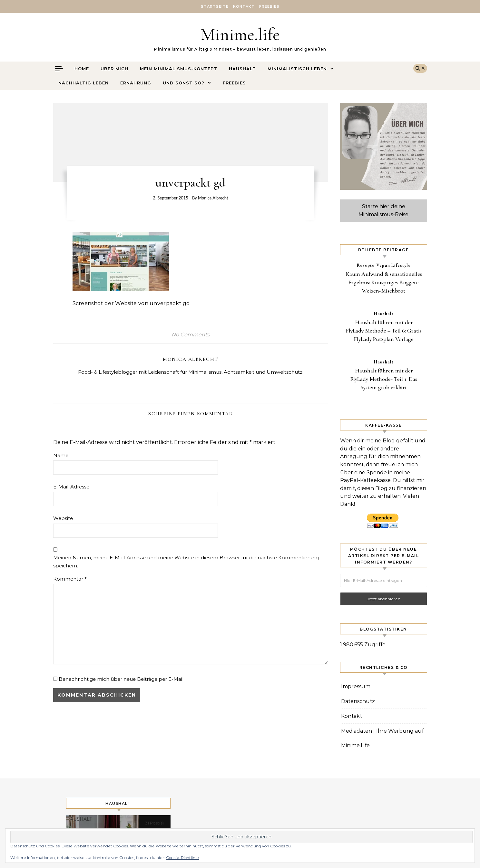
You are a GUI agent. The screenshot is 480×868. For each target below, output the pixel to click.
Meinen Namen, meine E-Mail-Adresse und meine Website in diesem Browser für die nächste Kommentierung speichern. (186, 562)
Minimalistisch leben (297, 69)
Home (82, 69)
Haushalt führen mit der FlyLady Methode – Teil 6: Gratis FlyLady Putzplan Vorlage (384, 331)
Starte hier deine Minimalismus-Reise (383, 210)
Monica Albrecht (213, 198)
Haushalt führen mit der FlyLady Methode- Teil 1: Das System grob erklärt (384, 379)
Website (63, 518)
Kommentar (70, 579)
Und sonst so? (184, 83)
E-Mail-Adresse (71, 487)
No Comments (191, 335)
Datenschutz (358, 701)
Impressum (356, 686)
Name (61, 455)
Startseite (215, 6)
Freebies (269, 6)
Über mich (114, 69)
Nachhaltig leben (83, 83)
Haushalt (242, 69)
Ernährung (136, 83)
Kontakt (244, 6)
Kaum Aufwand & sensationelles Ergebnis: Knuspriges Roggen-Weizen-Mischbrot (384, 282)
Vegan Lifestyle (394, 265)
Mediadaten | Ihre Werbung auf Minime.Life (382, 738)
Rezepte (366, 265)
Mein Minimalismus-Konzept (179, 69)
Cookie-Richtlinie (182, 858)
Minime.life (240, 34)
